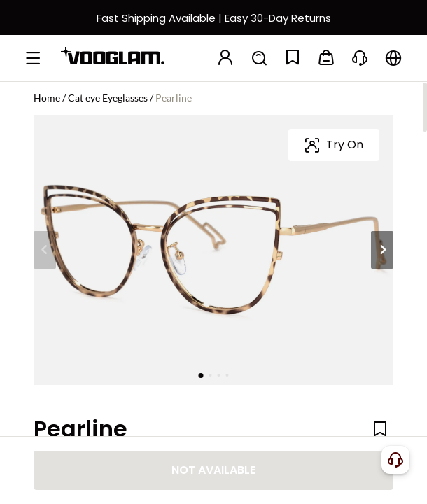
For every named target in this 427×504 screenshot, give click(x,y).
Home (47, 98)
